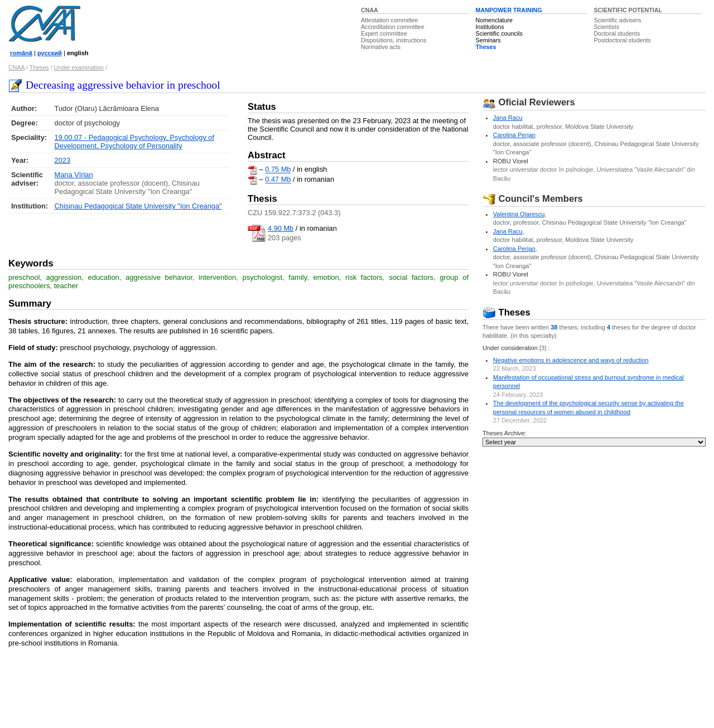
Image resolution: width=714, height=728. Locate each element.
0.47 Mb (278, 180)
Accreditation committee (393, 27)
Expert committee (384, 33)
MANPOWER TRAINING (509, 10)
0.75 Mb (278, 170)
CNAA (370, 10)
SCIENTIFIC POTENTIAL (628, 10)
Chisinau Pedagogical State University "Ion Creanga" (138, 206)
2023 (62, 160)
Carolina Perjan (514, 135)
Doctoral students (617, 33)
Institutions (490, 27)
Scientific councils (499, 33)
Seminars (488, 40)
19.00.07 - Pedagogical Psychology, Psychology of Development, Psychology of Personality (134, 142)
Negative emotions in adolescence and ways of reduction (571, 360)
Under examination (79, 67)
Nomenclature (494, 20)
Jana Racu (508, 118)
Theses (486, 47)
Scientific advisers (617, 20)
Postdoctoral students (622, 40)
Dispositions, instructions (394, 40)
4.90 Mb (281, 228)
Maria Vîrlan (74, 175)
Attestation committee (389, 20)
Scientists (606, 27)
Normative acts (381, 47)
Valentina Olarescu (519, 214)
